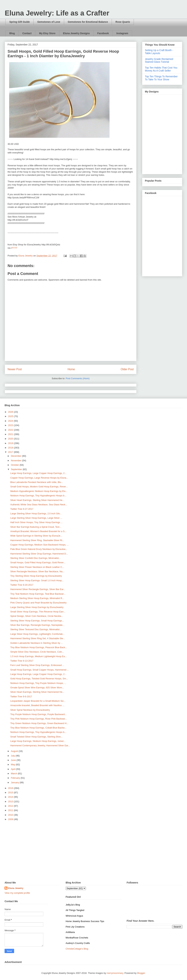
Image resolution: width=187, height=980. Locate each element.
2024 (11, 421)
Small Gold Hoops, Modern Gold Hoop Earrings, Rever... (39, 487)
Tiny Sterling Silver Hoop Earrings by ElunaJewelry (36, 576)
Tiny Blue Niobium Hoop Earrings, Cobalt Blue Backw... (38, 728)
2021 (11, 434)
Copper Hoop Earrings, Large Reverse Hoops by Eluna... (39, 478)
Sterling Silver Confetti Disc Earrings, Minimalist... (35, 558)
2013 (11, 801)
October (15, 465)
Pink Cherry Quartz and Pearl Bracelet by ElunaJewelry (38, 603)
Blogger (141, 973)
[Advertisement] (93, 851)
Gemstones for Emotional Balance (88, 22)
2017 (11, 452)
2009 (11, 819)
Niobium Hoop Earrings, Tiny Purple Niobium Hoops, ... (38, 683)
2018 (11, 448)
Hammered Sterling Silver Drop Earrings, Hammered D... (39, 554)
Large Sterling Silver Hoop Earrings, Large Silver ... (36, 518)
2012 (11, 806)
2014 (11, 797)
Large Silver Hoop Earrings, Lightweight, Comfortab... (37, 634)
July (13, 756)
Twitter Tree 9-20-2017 (22, 585)
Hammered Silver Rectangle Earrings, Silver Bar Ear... (38, 589)
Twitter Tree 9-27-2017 (22, 509)
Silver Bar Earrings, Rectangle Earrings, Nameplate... (37, 625)
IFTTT (14, 248)
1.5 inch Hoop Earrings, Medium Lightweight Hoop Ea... (38, 656)
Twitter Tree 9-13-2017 (22, 661)
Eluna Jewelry (16, 888)
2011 (11, 810)
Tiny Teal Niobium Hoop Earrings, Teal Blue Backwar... (38, 594)
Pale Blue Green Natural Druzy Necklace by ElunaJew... (39, 549)
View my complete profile (17, 893)
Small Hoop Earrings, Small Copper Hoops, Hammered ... (39, 670)
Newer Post (15, 369)
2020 (11, 439)
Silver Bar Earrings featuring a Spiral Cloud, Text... (36, 527)
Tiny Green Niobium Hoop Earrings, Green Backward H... (39, 723)
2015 (11, 793)
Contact (27, 33)
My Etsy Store (47, 33)
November (17, 460)
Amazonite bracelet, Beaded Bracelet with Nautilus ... (37, 705)
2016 (11, 788)
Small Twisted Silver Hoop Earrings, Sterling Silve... (36, 737)
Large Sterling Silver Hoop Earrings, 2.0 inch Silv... (36, 514)
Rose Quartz (123, 22)
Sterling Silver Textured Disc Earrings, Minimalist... (36, 629)
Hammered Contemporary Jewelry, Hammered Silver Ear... (40, 745)
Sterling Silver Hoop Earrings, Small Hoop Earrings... (37, 621)
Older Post (127, 369)
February (16, 778)
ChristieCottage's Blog (77, 949)
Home (71, 369)
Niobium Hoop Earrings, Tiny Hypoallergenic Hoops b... (38, 496)
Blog (12, 33)
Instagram (122, 33)
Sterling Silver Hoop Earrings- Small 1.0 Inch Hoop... (37, 580)
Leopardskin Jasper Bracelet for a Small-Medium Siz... (38, 701)
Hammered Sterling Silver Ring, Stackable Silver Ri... (37, 540)
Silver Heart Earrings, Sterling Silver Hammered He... (37, 500)
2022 (11, 430)
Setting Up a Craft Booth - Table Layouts (159, 52)
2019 (11, 443)
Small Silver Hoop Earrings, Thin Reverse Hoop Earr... (38, 612)
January (15, 782)
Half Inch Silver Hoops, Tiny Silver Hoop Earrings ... (36, 522)
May (13, 765)
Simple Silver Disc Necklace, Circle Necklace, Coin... (37, 652)
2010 (11, 815)
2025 (11, 416)
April (14, 769)
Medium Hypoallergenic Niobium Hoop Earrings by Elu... (39, 491)
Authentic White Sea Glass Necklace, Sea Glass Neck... (39, 505)
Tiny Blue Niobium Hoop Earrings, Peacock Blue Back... (39, 647)
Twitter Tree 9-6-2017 (21, 697)
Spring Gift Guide (20, 22)
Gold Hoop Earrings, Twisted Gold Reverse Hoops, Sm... (39, 679)
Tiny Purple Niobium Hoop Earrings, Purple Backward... (38, 714)
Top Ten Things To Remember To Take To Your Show (161, 78)
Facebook (103, 33)
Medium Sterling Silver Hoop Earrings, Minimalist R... (37, 598)
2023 (11, 425)
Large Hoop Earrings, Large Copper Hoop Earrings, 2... (38, 473)
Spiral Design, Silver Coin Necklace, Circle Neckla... (37, 616)
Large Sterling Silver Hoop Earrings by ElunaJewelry (37, 607)
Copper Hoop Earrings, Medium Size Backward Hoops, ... (39, 545)
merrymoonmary (115, 973)
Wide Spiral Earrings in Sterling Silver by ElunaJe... (36, 536)
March (14, 773)
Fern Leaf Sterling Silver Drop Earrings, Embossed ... (37, 665)
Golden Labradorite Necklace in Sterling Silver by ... (36, 643)
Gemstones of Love (49, 22)
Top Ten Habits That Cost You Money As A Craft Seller (161, 69)
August (15, 751)
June (14, 760)
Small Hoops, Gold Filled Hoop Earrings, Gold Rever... (38, 562)
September (17, 469)
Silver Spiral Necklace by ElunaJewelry (30, 710)
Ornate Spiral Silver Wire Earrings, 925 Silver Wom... (37, 688)
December (17, 456)
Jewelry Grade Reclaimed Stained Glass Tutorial (159, 61)
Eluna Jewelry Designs (76, 33)
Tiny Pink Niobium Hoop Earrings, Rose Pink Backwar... (38, 719)
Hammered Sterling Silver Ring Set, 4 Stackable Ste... (38, 638)
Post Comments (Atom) (78, 378)
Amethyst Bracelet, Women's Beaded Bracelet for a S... (38, 531)
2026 (11, 412)
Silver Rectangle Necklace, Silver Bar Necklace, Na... (37, 571)
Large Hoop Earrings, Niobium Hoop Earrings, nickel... (38, 741)
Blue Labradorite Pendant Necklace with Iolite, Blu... (37, 482)
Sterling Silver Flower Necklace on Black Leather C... (37, 567)
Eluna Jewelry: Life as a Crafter (57, 13)
